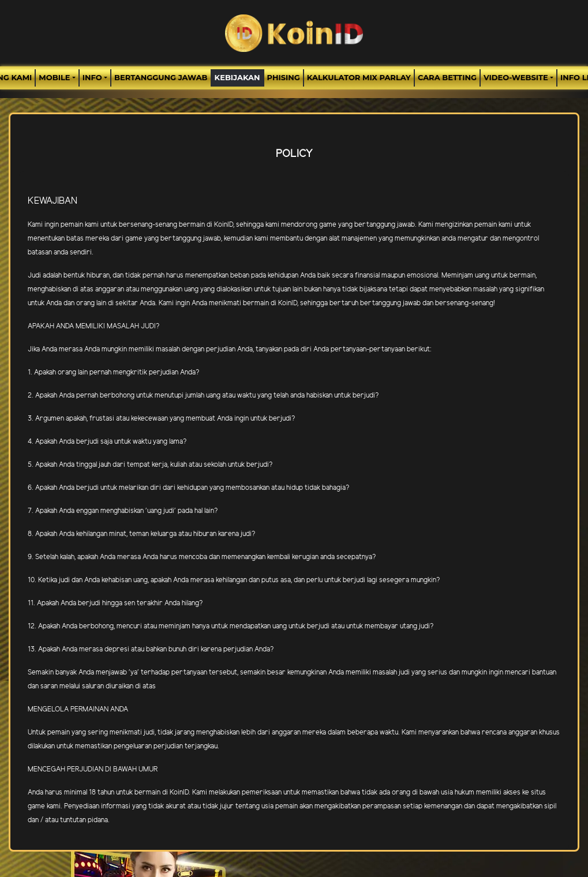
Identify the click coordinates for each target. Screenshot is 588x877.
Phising (284, 77)
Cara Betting (447, 77)
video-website (516, 77)
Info (92, 77)
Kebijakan (237, 77)
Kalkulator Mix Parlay (359, 77)
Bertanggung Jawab (161, 77)
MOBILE (54, 77)
